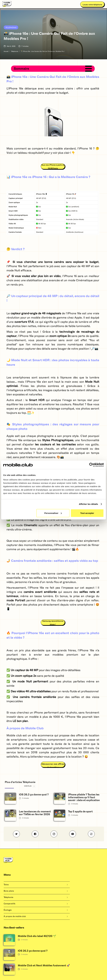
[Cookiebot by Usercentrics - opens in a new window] (91, 465)
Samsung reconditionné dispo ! (53, 623)
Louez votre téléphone (92, 5)
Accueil (6, 51)
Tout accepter (87, 513)
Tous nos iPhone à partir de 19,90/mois (53, 167)
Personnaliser (53, 513)
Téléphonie (11, 28)
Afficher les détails (88, 504)
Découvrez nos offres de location (53, 765)
